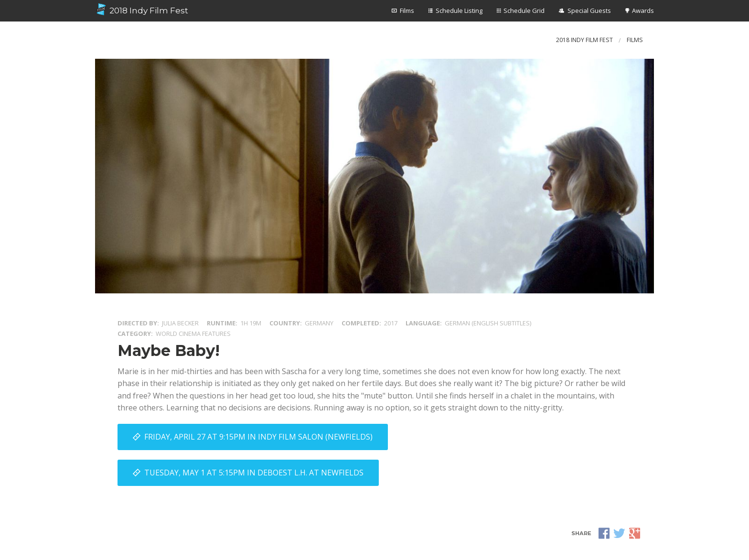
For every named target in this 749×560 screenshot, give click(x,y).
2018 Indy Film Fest (142, 10)
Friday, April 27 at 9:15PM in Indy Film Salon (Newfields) (258, 437)
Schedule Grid (524, 11)
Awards (643, 11)
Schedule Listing (459, 11)
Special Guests (589, 11)
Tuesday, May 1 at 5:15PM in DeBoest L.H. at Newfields (254, 473)
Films (407, 11)
